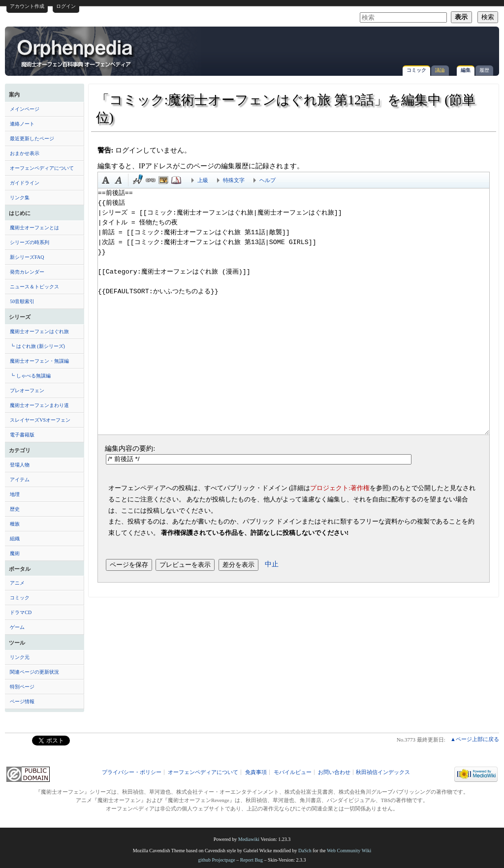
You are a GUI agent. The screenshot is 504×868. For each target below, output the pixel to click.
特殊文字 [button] (234, 180)
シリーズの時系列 (30, 242)
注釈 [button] (176, 180)
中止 (272, 564)
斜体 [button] (119, 180)
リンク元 (20, 657)
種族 (15, 524)
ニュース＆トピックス (34, 287)
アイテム (20, 480)
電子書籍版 (22, 435)
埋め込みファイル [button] (163, 180)
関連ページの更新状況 (34, 672)
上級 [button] (203, 180)
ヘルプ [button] (268, 180)
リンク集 (20, 198)
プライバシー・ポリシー (132, 772)
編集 (466, 70)
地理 (15, 494)
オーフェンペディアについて (42, 168)
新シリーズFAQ (27, 257)
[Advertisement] (379, 46)
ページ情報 (22, 701)
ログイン (66, 6)
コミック (416, 70)
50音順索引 (22, 301)
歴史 (15, 509)
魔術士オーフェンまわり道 (39, 405)
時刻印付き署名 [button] (138, 180)
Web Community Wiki (349, 851)
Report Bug (252, 860)
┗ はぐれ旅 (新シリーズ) (37, 346)
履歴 (484, 70)
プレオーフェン (27, 390)
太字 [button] (106, 180)
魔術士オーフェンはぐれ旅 (39, 331)
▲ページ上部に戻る (475, 739)
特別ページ (22, 687)
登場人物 (20, 465)
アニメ (17, 583)
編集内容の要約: (130, 448)
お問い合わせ (334, 772)
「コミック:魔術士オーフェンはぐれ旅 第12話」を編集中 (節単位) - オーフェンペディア (76, 53)
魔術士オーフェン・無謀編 (39, 361)
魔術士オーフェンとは (34, 228)
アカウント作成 (27, 6)
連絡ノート (22, 124)
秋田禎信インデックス (383, 772)
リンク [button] (151, 180)
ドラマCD (21, 612)
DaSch (305, 851)
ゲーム (17, 627)
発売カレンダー (27, 272)
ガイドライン (25, 183)
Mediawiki (249, 839)
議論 (440, 70)
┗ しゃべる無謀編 (30, 376)
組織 (15, 539)
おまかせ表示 (25, 153)
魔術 (15, 553)
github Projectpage (216, 860)
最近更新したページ (32, 139)
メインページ (25, 109)
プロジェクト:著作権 (340, 488)
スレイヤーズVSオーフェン (40, 420)
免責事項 (256, 772)
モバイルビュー (293, 772)
